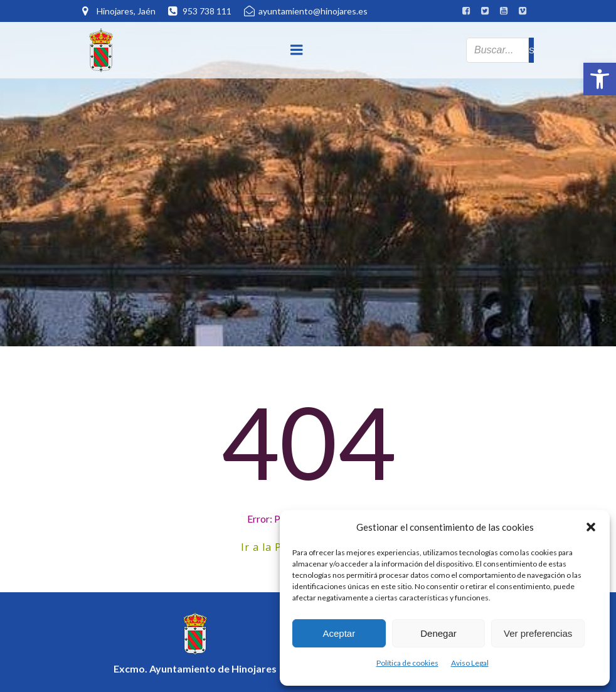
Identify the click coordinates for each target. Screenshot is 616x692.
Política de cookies (407, 663)
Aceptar (339, 633)
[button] (600, 79)
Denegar (438, 633)
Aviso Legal (470, 663)
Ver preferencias (538, 633)
